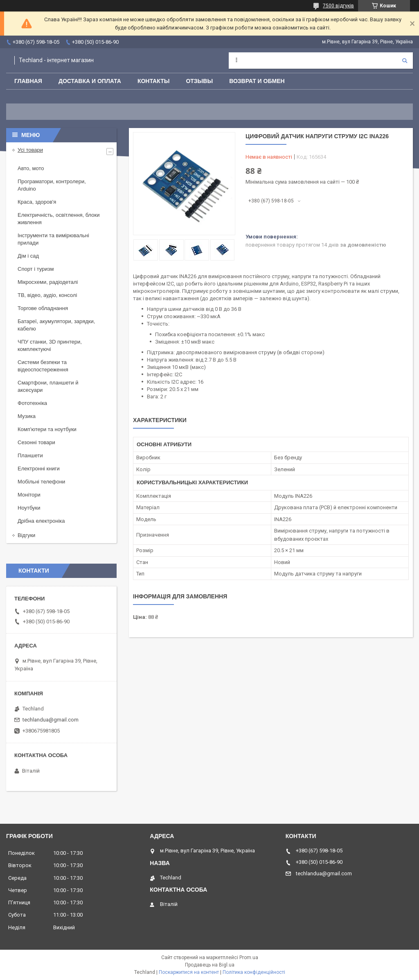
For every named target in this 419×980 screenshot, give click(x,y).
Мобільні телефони (41, 482)
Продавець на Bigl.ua (210, 965)
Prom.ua (249, 958)
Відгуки (26, 535)
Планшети (30, 455)
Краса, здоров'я (37, 202)
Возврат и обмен (257, 81)
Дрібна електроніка (41, 521)
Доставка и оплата (90, 81)
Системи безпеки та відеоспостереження (43, 366)
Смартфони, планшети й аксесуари (48, 386)
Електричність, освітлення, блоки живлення (59, 219)
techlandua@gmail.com (51, 720)
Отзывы (199, 81)
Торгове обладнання (43, 308)
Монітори (29, 495)
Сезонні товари (36, 442)
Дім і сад (28, 256)
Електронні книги (39, 469)
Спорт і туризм (36, 269)
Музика (27, 416)
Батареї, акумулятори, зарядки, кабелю (56, 325)
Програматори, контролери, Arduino (52, 185)
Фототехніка (32, 403)
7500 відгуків (338, 6)
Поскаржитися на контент (189, 972)
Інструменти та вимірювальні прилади (53, 239)
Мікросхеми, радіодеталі (48, 282)
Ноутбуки (29, 508)
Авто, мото (31, 168)
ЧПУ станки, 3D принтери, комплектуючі (50, 345)
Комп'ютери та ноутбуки (47, 429)
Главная (28, 81)
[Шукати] (405, 61)
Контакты (153, 81)
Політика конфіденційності (254, 972)
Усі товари (30, 150)
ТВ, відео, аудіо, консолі (47, 295)
